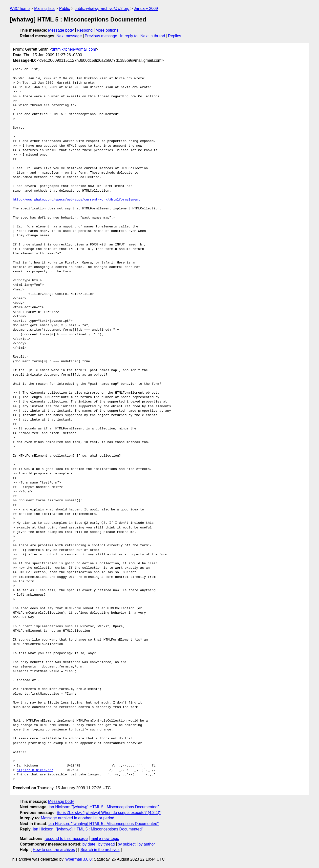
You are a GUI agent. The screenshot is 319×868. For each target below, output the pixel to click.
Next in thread (153, 36)
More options (107, 30)
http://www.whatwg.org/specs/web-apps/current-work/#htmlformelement (76, 200)
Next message (69, 36)
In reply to (129, 36)
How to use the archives (54, 850)
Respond (85, 30)
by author (147, 844)
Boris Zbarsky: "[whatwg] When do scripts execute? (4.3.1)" (108, 813)
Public (64, 9)
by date (89, 844)
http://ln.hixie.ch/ (35, 770)
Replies (175, 36)
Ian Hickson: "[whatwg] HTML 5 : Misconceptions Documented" (104, 807)
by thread (107, 844)
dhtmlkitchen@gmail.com (74, 49)
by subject (127, 844)
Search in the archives (100, 850)
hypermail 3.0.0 (78, 859)
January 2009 (146, 9)
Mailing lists (44, 9)
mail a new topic (105, 838)
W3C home (20, 9)
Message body (61, 30)
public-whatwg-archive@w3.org (102, 9)
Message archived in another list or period (77, 818)
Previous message (101, 36)
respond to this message (66, 838)
